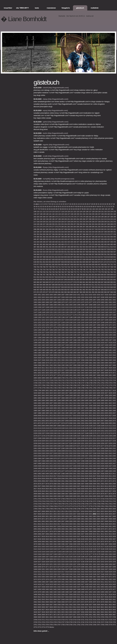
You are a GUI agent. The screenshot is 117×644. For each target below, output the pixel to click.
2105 (87, 426)
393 (78, 237)
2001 (91, 413)
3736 (59, 622)
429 (105, 239)
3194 (75, 557)
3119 (110, 547)
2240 (39, 443)
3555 (91, 600)
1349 (87, 335)
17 (68, 204)
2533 (35, 479)
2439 (79, 466)
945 (115, 287)
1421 (39, 345)
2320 (106, 451)
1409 (75, 343)
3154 (83, 552)
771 (78, 272)
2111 (110, 426)
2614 (106, 486)
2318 (98, 451)
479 (93, 244)
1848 (67, 396)
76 (34, 209)
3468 (79, 589)
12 (57, 204)
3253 (59, 564)
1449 (67, 348)
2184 (67, 436)
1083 (114, 302)
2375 (75, 459)
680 (47, 265)
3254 (63, 564)
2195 (110, 436)
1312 (106, 330)
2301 (114, 448)
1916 (87, 403)
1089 (55, 305)
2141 (63, 431)
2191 (95, 436)
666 (87, 262)
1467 (55, 350)
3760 (71, 625)
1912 (71, 403)
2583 (67, 484)
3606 (43, 607)
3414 (114, 582)
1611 (43, 368)
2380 (95, 459)
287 (84, 227)
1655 (51, 373)
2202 (55, 438)
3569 (63, 602)
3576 (91, 602)
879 (78, 282)
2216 (110, 438)
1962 (102, 408)
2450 (39, 468)
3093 (91, 544)
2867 (110, 516)
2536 (47, 479)
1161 (91, 312)
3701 (87, 617)
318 (96, 229)
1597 (71, 365)
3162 (114, 552)
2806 (35, 511)
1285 (83, 328)
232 (81, 222)
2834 (63, 514)
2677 (106, 494)
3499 (35, 595)
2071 (35, 423)
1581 (91, 363)
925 (53, 287)
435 (41, 242)
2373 (67, 459)
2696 (98, 496)
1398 (114, 340)
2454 (55, 468)
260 (84, 224)
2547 (91, 479)
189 (115, 217)
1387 (71, 340)
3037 (35, 539)
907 (81, 285)
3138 (102, 549)
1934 (75, 406)
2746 (47, 504)
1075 (83, 302)
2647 (71, 491)
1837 (106, 393)
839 (38, 280)
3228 (43, 562)
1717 (47, 380)
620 (111, 257)
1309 (95, 330)
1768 (83, 385)
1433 (87, 345)
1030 (71, 297)
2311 (71, 451)
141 (50, 214)
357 (50, 234)
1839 (114, 393)
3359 (63, 577)
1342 (59, 335)
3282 (91, 567)
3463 (59, 589)
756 (115, 270)
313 (81, 229)
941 (102, 287)
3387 (91, 579)
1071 (67, 302)
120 (69, 212)
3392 (110, 579)
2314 (83, 451)
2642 (51, 491)
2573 (110, 481)
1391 (87, 340)
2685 (55, 496)
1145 (110, 310)
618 (105, 257)
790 (53, 275)
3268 (35, 567)
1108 (47, 307)
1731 (102, 380)
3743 (87, 622)
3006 (79, 534)
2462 (87, 468)
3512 (87, 595)
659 (66, 262)
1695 (43, 378)
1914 (79, 403)
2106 (91, 426)
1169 (39, 315)
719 (84, 267)
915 (105, 285)
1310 (98, 330)
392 (75, 237)
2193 (102, 436)
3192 (67, 557)
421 (81, 239)
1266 (91, 325)
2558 (51, 481)
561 (96, 252)
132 (105, 212)
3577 (95, 602)
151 (81, 214)
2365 (35, 459)
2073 (43, 423)
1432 (83, 345)
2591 (98, 484)
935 (84, 287)
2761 (106, 504)
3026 (75, 536)
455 (102, 242)
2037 (67, 418)
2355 (79, 456)
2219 (39, 441)
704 (38, 267)
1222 (83, 320)
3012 (102, 534)
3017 (39, 536)
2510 (110, 474)
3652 (59, 612)
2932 (35, 527)
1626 (102, 368)
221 (47, 222)
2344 (35, 456)
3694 (59, 617)
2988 (91, 532)
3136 (95, 549)
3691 (47, 617)
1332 (102, 333)
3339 (67, 574)
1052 (75, 300)
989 (84, 292)
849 (69, 280)
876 (69, 282)
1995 (67, 413)
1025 (51, 297)
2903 (87, 521)
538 (108, 249)
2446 (106, 466)
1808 (75, 391)
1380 (43, 340)
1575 (67, 363)
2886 (102, 519)
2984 (75, 532)
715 (72, 267)
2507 (98, 474)
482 (102, 244)
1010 (75, 295)
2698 (106, 496)
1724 (75, 380)
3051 (91, 539)
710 (56, 267)
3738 (67, 622)
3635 (75, 610)
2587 (83, 484)
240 (105, 222)
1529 (51, 358)
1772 (98, 385)
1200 (79, 317)
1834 (95, 393)
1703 (75, 378)
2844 (102, 514)
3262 (95, 564)
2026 (106, 416)
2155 (35, 433)
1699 (59, 378)
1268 (98, 325)
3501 (43, 595)
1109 (51, 307)
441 (59, 242)
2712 (79, 499)
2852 (51, 516)
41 (39, 207)
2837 (75, 514)
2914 (47, 524)
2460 (79, 468)
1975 (71, 411)
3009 (91, 534)
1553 (63, 360)
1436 (98, 345)
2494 (47, 474)
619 (108, 257)
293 (102, 227)
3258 (79, 564)
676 (35, 265)
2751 (67, 504)
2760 (102, 504)
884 (93, 282)
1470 (67, 350)
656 (56, 262)
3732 (43, 622)
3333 (43, 574)
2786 (39, 509)
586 (90, 254)
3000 (55, 534)
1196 (63, 317)
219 (41, 222)
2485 (95, 471)
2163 (67, 433)
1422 (43, 345)
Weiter (52, 627)
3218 (87, 559)
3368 (98, 577)
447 (78, 242)
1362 (55, 338)
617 (102, 257)
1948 (47, 408)
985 (72, 292)
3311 (39, 572)
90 (65, 209)
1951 (59, 408)
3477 (114, 589)
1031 (75, 297)
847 (62, 280)
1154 (63, 312)
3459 (43, 589)
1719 (55, 380)
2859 (79, 516)
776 (93, 272)
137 (38, 214)
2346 (43, 456)
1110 (55, 307)
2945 (87, 527)
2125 (83, 428)
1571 (51, 363)
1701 (67, 378)
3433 (106, 584)
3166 (47, 554)
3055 (106, 539)
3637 (83, 610)
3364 (83, 577)
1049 (63, 300)
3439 (47, 587)
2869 (35, 519)
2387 (39, 461)
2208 (79, 438)
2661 (43, 494)
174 (69, 217)
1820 (39, 393)
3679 (83, 615)
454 (99, 242)
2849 (39, 516)
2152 (106, 431)
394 (81, 237)
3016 (35, 536)
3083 (51, 544)
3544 (47, 600)
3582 (114, 602)
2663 (51, 494)
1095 (79, 305)
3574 (83, 602)
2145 (79, 431)
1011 (79, 295)
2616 (114, 486)
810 (115, 275)
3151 (71, 552)
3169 (59, 554)
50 (59, 207)
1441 (35, 348)
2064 (91, 421)
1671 (114, 373)
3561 (114, 600)
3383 (75, 579)
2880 (79, 519)
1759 (47, 385)
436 (44, 242)
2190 (91, 436)
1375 (106, 338)
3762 (79, 625)
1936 (83, 406)
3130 (71, 549)
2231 (87, 441)
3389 (98, 579)
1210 (35, 320)
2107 (95, 426)
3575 (87, 602)
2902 (83, 521)
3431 (98, 584)
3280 (83, 567)
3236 (75, 562)
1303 (71, 330)
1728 (91, 380)
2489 (110, 471)
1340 (51, 335)
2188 (83, 436)
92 (69, 209)
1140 (91, 310)
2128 (95, 428)
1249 (106, 323)
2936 (51, 527)
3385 (83, 579)
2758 (95, 504)
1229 (110, 320)
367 (81, 234)
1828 (71, 393)
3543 (43, 600)
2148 (91, 431)
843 (50, 280)
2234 (98, 441)
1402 (47, 343)
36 (110, 204)
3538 (106, 597)
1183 (95, 315)
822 (69, 277)
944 (111, 287)
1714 (35, 380)
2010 (43, 416)
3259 (83, 564)
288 (87, 227)
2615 (110, 486)
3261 (91, 564)
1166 (110, 312)
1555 (71, 360)
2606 (75, 486)
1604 (98, 365)
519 (50, 249)
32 (101, 204)
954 (59, 290)
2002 (95, 413)
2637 (114, 489)
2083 (83, 423)
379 (35, 237)
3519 (114, 595)
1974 (67, 411)
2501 (75, 474)
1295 (39, 330)
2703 (43, 499)
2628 (79, 489)
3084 (55, 544)
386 (56, 237)
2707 (59, 499)
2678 (110, 494)
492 (50, 247)
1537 (83, 358)
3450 (91, 587)
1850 (75, 396)
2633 (98, 489)
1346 (75, 335)
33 (103, 204)
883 (90, 282)
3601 (106, 605)
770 (75, 272)
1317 (43, 333)
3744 (91, 622)
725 (102, 267)
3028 (83, 536)
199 (62, 219)
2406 (114, 461)
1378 (35, 340)
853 (81, 280)
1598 (75, 365)
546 (50, 252)
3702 (91, 617)
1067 (51, 302)
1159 (83, 312)
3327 (102, 572)
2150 (98, 431)
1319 (51, 333)
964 (90, 290)
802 (90, 275)
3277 (71, 567)
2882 (87, 519)
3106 (59, 547)
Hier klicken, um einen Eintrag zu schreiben (50, 202)
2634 (102, 489)
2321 (110, 451)
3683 (98, 615)
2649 (79, 491)
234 (87, 222)
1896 (91, 400)
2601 (55, 486)
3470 (87, 589)
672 (105, 262)
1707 (91, 378)
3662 (98, 612)
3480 (43, 592)
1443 (43, 348)
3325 (95, 572)
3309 (114, 569)
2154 (114, 431)
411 (50, 239)
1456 (95, 348)
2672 (87, 494)
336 (69, 232)
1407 (67, 343)
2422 (95, 464)
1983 (102, 411)
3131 (75, 549)
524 (66, 249)
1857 (102, 396)
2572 (106, 481)
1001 (39, 295)
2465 (98, 468)
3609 (55, 607)
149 (75, 214)
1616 (63, 368)
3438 (43, 587)
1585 (106, 363)
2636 (110, 489)
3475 (106, 589)
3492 (91, 592)
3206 (39, 559)
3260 (87, 564)
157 (99, 214)
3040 (47, 539)
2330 (63, 453)
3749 (110, 622)
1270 (106, 325)
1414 (95, 343)
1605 (102, 365)
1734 (114, 380)
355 (44, 234)
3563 (39, 602)
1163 (98, 312)
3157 (95, 552)
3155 (87, 552)
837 (115, 277)
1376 (110, 338)
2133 (114, 428)
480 (96, 244)
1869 (67, 398)
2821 (95, 511)
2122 (71, 428)
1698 (55, 378)
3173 (75, 554)
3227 (39, 562)
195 (50, 219)
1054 (83, 300)
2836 (71, 514)
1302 (67, 330)
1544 (110, 358)
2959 (59, 529)
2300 (110, 448)
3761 (75, 625)
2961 (67, 529)
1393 (95, 340)
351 (115, 232)
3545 (51, 600)
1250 (110, 323)
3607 (47, 607)
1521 (102, 355)
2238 (114, 441)
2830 (47, 514)
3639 (91, 610)
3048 (79, 539)
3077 (110, 542)
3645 (114, 610)
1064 (39, 302)
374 (102, 234)
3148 (59, 552)
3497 (110, 592)
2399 (87, 461)
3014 (110, 534)
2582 (63, 484)
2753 (75, 504)
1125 (114, 307)
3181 (106, 554)
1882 (35, 400)
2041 (83, 418)
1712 (110, 378)
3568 (59, 602)
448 (81, 242)
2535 (43, 479)
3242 (98, 562)
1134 (67, 310)
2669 (75, 494)
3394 (35, 582)
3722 (87, 620)
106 (106, 209)
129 (96, 212)
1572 (55, 363)
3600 (102, 605)
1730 (98, 380)
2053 (47, 421)
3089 (75, 544)
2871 (43, 519)
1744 (71, 383)
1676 (51, 375)
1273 (35, 328)
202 (72, 219)
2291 (75, 448)
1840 (35, 396)
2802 (102, 509)
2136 (43, 431)
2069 (110, 421)
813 (41, 277)
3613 (71, 607)
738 (59, 270)
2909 (110, 521)
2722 (35, 501)
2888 (110, 519)
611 (84, 257)
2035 (59, 418)
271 (35, 227)
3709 (35, 620)
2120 (63, 428)
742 (72, 270)
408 (41, 239)
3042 (55, 539)
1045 (47, 300)
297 (115, 227)
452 (93, 242)
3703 (95, 617)
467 (56, 244)
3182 (110, 554)
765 (59, 272)
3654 (67, 612)
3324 (91, 572)
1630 (35, 370)
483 (105, 244)
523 (62, 249)
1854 (91, 396)
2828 (39, 514)
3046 (71, 539)
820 (62, 277)
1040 (110, 297)
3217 (83, 559)
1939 (95, 406)
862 (108, 280)
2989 (95, 532)
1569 (43, 363)
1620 (79, 368)
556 (81, 252)
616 (99, 257)
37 (112, 204)
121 (72, 212)
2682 (43, 496)
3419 (51, 584)
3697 (71, 617)
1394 (98, 340)
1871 (75, 398)
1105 (35, 307)
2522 (75, 476)
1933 (71, 406)
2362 (106, 456)
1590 (43, 365)
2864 (98, 516)
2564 (75, 481)
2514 (43, 476)
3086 (63, 544)
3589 (59, 605)
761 (47, 272)
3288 (114, 567)
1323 (67, 333)
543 (41, 252)
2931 (114, 524)
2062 (83, 421)
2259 (114, 443)
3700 (83, 617)
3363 (79, 577)
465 (50, 244)
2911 (35, 524)
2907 (102, 521)
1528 (47, 358)
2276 (98, 446)
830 (93, 277)
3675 (67, 615)
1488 (55, 353)
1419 (114, 343)
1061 (110, 300)
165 (41, 217)
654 (50, 262)
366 (78, 234)
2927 (98, 524)
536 (102, 249)
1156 (71, 312)
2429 (39, 466)
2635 (106, 489)
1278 (55, 328)
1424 (51, 345)
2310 (67, 451)
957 (69, 290)
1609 (35, 368)
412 (53, 239)
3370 (106, 577)
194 (47, 219)
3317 (63, 572)
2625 (67, 489)
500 (75, 247)
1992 (55, 413)
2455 (59, 468)
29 (94, 204)
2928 (102, 524)
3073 (95, 542)
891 (115, 282)
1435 (95, 345)
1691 (110, 375)
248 (47, 224)
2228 (75, 441)
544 (44, 252)
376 (108, 234)
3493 (95, 592)
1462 (35, 350)
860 (102, 280)
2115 (43, 428)
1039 (106, 297)
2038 (71, 418)
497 (66, 247)
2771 (63, 506)
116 (56, 212)
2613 (102, 486)
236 (93, 222)
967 (99, 290)
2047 (106, 418)
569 (38, 254)
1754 (110, 383)
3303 (91, 569)
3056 (110, 539)
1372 (95, 338)
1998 (79, 413)
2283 (43, 448)
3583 (35, 605)
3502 (47, 595)
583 (81, 254)
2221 (47, 441)
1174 (59, 315)
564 (105, 252)
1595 (63, 365)
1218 (67, 320)
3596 (87, 605)
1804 (59, 391)
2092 (35, 426)
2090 (110, 423)
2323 (35, 453)
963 (87, 290)
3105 (55, 547)
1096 (83, 305)
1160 (87, 312)
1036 (95, 297)
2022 (91, 416)
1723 (71, 380)
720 (87, 267)
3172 (71, 554)
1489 (59, 353)
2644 (59, 491)
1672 (35, 375)
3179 (98, 554)
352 (35, 234)
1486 (47, 353)
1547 (39, 360)
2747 (51, 504)
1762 (59, 385)
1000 (35, 295)
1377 (114, 338)
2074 (47, 423)
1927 (47, 406)
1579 (83, 363)
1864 (47, 398)
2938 (59, 527)
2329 (59, 453)
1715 (39, 380)
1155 (67, 312)
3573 (79, 602)
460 (35, 244)
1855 (95, 396)
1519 (95, 355)
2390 (51, 461)
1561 (95, 360)
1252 (35, 325)
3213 (67, 559)
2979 (55, 532)
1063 (35, 302)
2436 (67, 466)
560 (93, 252)
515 (38, 249)
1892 (75, 400)
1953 (67, 408)
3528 (67, 597)
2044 (95, 418)
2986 (83, 532)
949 (44, 290)
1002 (43, 295)
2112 (114, 426)
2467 (106, 468)
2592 (102, 484)
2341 (106, 453)
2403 (102, 461)
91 (67, 209)
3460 (47, 589)
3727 (106, 620)
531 (87, 249)
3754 (47, 625)
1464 (43, 350)
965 (93, 290)
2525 (87, 476)
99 (85, 209)
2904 (91, 521)
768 (69, 272)
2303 (39, 451)
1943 (110, 406)
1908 (55, 403)
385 (53, 237)
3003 (67, 534)
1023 (43, 297)
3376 (47, 579)
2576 (39, 484)
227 (66, 222)
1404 (55, 343)
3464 (63, 589)
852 (78, 280)
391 (72, 237)
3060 (43, 542)
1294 (35, 330)
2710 (71, 499)
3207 (43, 559)
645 (105, 260)
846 (59, 280)
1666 (95, 373)
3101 (39, 547)
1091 (63, 305)
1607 (110, 365)
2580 (55, 484)
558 (87, 252)
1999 (83, 413)
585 (87, 254)
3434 (110, 584)
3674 (63, 615)
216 (115, 219)
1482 (114, 350)
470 (66, 244)
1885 (47, 400)
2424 (102, 464)
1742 (63, 383)
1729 (95, 380)
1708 (95, 378)
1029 (67, 297)
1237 (59, 323)
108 (112, 209)
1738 (47, 383)
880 (81, 282)
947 (38, 290)
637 (81, 260)
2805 (114, 509)
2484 (91, 471)
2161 (59, 433)
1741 (59, 383)
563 (102, 252)
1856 (98, 396)
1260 (67, 325)
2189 (87, 436)
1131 (55, 310)
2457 (67, 468)
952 (53, 290)
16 (66, 204)
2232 (91, 441)
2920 (71, 524)
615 (96, 257)
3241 (95, 562)
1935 (79, 406)
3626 (39, 610)
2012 (51, 416)
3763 (83, 625)
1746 (79, 383)
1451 (75, 348)
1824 (55, 393)
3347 (98, 574)
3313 (47, 572)
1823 (51, 393)
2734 (83, 501)
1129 (47, 310)
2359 (95, 456)
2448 (114, 466)
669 (96, 262)
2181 (55, 436)
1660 (71, 373)
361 (62, 234)
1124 (110, 307)
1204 (95, 317)
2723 (39, 501)
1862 (39, 398)
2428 (35, 466)
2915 (51, 524)
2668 (71, 494)
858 (96, 280)
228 (69, 222)
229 (72, 222)
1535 (75, 358)
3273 (55, 567)
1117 (83, 307)
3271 (47, 567)
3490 (83, 592)
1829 (75, 393)
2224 (59, 441)
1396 (106, 340)
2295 (91, 448)
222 (50, 222)
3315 (55, 572)
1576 (71, 363)
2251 (83, 443)
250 (53, 224)
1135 (71, 310)
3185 (39, 557)
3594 (79, 605)
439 (53, 242)
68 (98, 207)
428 (102, 239)
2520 (67, 476)
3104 (51, 547)
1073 (75, 302)
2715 (91, 499)
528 (78, 249)
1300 (59, 330)
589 (99, 254)
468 (59, 244)
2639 (39, 491)
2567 (87, 481)
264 (96, 224)
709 (53, 267)
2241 (43, 443)
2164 (71, 433)
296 (111, 227)
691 (81, 265)
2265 (55, 446)
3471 (91, 589)
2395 (71, 461)
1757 (39, 385)
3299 (75, 569)
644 (102, 260)
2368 (47, 459)
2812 (59, 511)
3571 (71, 602)
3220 (95, 559)
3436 (35, 587)
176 (75, 217)
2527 (95, 476)
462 (41, 244)
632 (66, 260)
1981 (95, 411)
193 (44, 219)
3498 (114, 592)
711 (59, 267)
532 (90, 249)
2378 (87, 459)
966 (96, 290)
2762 (110, 504)
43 (43, 207)
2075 (51, 423)
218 (38, 222)
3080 (39, 544)
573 (50, 254)
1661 (75, 373)
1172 (51, 315)
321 (105, 229)
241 (108, 222)
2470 (35, 471)
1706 (87, 378)
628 (53, 260)
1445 (51, 348)
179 (84, 217)
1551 (55, 360)
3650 (51, 612)
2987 (87, 532)
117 (59, 212)
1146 (114, 310)
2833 (59, 514)
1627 (106, 368)
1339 (47, 335)
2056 (59, 421)
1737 (43, 383)
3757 (59, 625)
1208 (110, 317)
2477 (63, 471)
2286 (55, 448)
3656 (75, 612)
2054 (51, 421)
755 (111, 270)
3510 (79, 595)
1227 (102, 320)
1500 (102, 353)
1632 (43, 370)
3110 (75, 547)
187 (108, 217)
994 (99, 292)
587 (93, 254)
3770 (110, 625)
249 (50, 224)
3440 (51, 587)
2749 (59, 504)
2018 (75, 416)
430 (108, 239)
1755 (114, 383)
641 (93, 260)
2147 (87, 431)
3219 (91, 559)
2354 (75, 456)
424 (90, 239)
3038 (39, 539)
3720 (79, 620)
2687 (63, 496)
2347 (47, 456)
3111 (79, 547)
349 (108, 232)
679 (44, 265)
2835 (67, 514)
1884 (43, 400)
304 (53, 229)
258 (78, 224)
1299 (55, 330)
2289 (67, 448)
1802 (51, 391)
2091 (114, 423)
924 (50, 287)
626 (47, 260)
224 (56, 222)
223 (53, 222)
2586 (79, 484)
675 (115, 262)
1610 (39, 368)
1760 (51, 385)
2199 (43, 438)
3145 (47, 552)
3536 (98, 597)
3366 (91, 577)
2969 (98, 529)
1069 (59, 302)
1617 (67, 368)
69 (100, 207)
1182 (91, 315)
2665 (59, 494)
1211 (39, 320)
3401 (63, 582)
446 (75, 242)
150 (78, 214)
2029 (35, 418)
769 (72, 272)
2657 (110, 491)
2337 (91, 453)
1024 (47, 297)
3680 (87, 615)
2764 (35, 506)
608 (75, 257)
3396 (43, 582)
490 (44, 247)
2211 (91, 438)
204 (78, 219)
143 (56, 214)
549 (59, 252)
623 (38, 260)
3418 (47, 584)
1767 (79, 385)
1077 (91, 302)
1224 (91, 320)
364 (72, 234)
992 (93, 292)
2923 (83, 524)
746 (84, 270)
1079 (98, 302)
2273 (87, 446)
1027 (59, 297)
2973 (114, 529)
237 (96, 222)
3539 (110, 597)
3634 (71, 610)
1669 (106, 373)
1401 (43, 343)
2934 (43, 527)
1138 (83, 310)
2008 (35, 416)
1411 (83, 343)
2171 (98, 433)
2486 (98, 471)
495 (59, 247)
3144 (43, 552)
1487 (51, 353)
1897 (95, 400)
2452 (47, 468)
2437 (71, 466)
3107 (63, 547)
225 (59, 222)
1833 (91, 393)
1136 (75, 310)
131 (102, 212)
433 (35, 242)
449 (84, 242)
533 (93, 249)
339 (78, 232)
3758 (63, 625)
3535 (95, 597)
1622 (87, 368)
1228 (106, 320)
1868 (63, 398)
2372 (63, 459)
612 (87, 257)
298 (35, 229)
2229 (79, 441)
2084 (87, 423)
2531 (110, 476)
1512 (67, 355)
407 (38, 239)
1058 (98, 300)
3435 (114, 584)
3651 (55, 612)
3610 (59, 607)
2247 (67, 443)
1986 (114, 411)
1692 (114, 375)
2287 (59, 448)
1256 (51, 325)
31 (99, 204)
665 (84, 262)
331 (53, 232)
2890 (35, 521)
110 (38, 212)
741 (69, 270)
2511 (114, 474)
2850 (43, 516)
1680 (67, 375)
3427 (83, 584)
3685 (106, 615)
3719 (75, 620)
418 (72, 239)
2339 (98, 453)
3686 (110, 615)
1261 (71, 325)
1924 (35, 406)
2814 (67, 511)
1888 (59, 400)
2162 (63, 433)
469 (62, 244)
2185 (71, 436)
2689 (71, 496)
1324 (71, 333)
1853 (87, 396)
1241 (75, 323)
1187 (110, 315)
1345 (71, 335)
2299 (106, 448)
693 (87, 265)
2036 (63, 418)
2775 (79, 506)
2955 (43, 529)
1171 (47, 315)
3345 (91, 574)
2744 (39, 504)
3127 (59, 549)
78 (39, 209)
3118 (106, 547)
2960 (63, 529)
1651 (35, 373)
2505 (91, 474)
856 (90, 280)
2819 (87, 511)
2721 (114, 499)
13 (59, 204)
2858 (75, 516)
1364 (63, 338)
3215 (75, 559)
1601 (87, 365)
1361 (51, 338)
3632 (63, 610)
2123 (75, 428)
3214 (71, 559)
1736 (39, 383)
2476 (59, 471)
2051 (39, 421)
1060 (106, 300)
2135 (39, 431)
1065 (43, 302)
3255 (67, 564)
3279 (79, 567)
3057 (114, 539)
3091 (83, 544)
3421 (59, 584)
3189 (55, 557)
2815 (71, 511)
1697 (51, 378)
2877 (67, 519)
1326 (79, 333)
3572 (75, 602)
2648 (75, 491)
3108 (67, 547)
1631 (39, 370)
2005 (106, 413)
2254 (95, 443)
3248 (39, 564)
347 (102, 232)
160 (108, 214)
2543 (75, 479)
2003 (98, 413)
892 (35, 285)
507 (96, 247)
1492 (71, 353)
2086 (95, 423)
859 (99, 280)
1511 (63, 355)
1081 (106, 302)
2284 (47, 448)
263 (93, 224)
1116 (79, 307)
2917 (59, 524)
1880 (110, 398)
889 (108, 282)
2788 (47, 509)
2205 (67, 438)
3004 (71, 534)
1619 (75, 368)
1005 (55, 295)
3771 (114, 625)
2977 (47, 532)
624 (41, 260)
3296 (63, 569)
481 (99, 244)
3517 (106, 595)
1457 (98, 348)
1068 (55, 302)
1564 (106, 360)
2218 (35, 441)
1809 (79, 391)
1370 (87, 338)
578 (66, 254)
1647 (102, 370)
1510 (59, 355)
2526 (91, 476)
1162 (95, 312)
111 (41, 212)
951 (50, 290)
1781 (51, 388)
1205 (98, 317)
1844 (51, 396)
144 (59, 214)
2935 (47, 527)
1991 (51, 413)
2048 (110, 418)
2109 (102, 426)
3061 (47, 542)
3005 (75, 534)
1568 (39, 363)
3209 (51, 559)
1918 (95, 403)
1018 (106, 295)
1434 (91, 345)
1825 (59, 393)
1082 (110, 302)
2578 (47, 484)
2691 (79, 496)
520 (53, 249)
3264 (102, 564)
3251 (51, 564)
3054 (102, 539)
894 (41, 285)
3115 (95, 547)
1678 (59, 375)
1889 (63, 400)
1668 (102, 373)
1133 (63, 310)
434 (38, 242)
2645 (63, 491)
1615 (59, 368)
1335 (114, 333)
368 (84, 234)
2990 (98, 532)
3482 (51, 592)
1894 (83, 400)
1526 (39, 358)
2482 (83, 471)
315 (87, 229)
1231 (35, 323)
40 (37, 207)
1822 (47, 393)
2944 (83, 527)
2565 (79, 481)
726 (105, 267)
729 (115, 267)
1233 (43, 323)
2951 (110, 527)
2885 (98, 519)
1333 (106, 333)
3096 (102, 544)
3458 (39, 589)
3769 (106, 625)
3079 (35, 544)
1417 (106, 343)
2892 (43, 521)
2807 (39, 511)
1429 (71, 345)
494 (56, 247)
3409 (95, 582)
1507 (47, 355)
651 (41, 262)
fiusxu (45, 190)
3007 (83, 534)
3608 (51, 607)
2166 (79, 433)
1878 (102, 398)
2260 (35, 446)
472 (72, 244)
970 (108, 290)
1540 (95, 358)
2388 (43, 461)
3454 (106, 587)
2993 (110, 532)
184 (99, 217)
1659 (67, 373)
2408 (39, 464)
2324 (39, 453)
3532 (83, 597)
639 (87, 260)
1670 (110, 373)
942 (105, 287)
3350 (110, 574)
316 (90, 229)
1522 (106, 355)
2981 (63, 532)
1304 (75, 330)
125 (84, 212)
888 (105, 282)
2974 (35, 532)
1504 (35, 355)
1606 (106, 365)
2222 (51, 441)
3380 (63, 579)
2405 (110, 461)
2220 (43, 441)
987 (78, 292)
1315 (35, 333)
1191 (43, 317)
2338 (95, 453)
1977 (79, 411)
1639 (71, 370)
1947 (43, 408)
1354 (106, 335)
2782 (106, 506)
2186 (75, 436)
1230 (114, 320)
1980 (91, 411)
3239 (87, 562)
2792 (63, 509)
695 (93, 265)
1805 (63, 391)
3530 (75, 597)
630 (59, 260)
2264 (51, 446)
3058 (35, 542)
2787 (43, 509)
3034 (106, 536)
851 (75, 280)
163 (35, 217)
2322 (114, 451)
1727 (87, 380)
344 (93, 232)
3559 (106, 600)
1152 (55, 312)
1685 (87, 375)
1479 (102, 350)
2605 (71, 486)
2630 (87, 489)
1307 (87, 330)
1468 (59, 350)
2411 (51, 464)
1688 (98, 375)
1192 (47, 317)
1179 (79, 315)
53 (65, 207)
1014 (91, 295)
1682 (75, 375)
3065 (63, 542)
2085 (91, 423)
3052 (95, 539)
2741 (110, 501)
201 (69, 219)
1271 (110, 325)
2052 (43, 421)
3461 (51, 589)
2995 (35, 534)
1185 (102, 315)
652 (44, 262)
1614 (55, 368)
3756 (55, 625)
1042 (35, 300)
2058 (67, 421)
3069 (79, 542)
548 (56, 252)
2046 (102, 418)
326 (38, 232)
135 (115, 212)
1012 (83, 295)
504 (87, 247)
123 (78, 212)
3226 (35, 562)
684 (59, 265)
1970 (51, 411)
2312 (75, 451)
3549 (67, 600)
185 (102, 217)
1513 (71, 355)
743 (75, 270)
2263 (47, 446)
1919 (98, 403)
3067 (71, 542)
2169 (91, 433)
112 (44, 212)
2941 (71, 527)
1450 (71, 348)
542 (38, 252)
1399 (35, 343)
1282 (71, 328)
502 (81, 247)
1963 (106, 408)
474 (78, 244)
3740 (75, 622)
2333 (75, 453)
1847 (63, 396)
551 (66, 252)
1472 (75, 350)
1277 (51, 328)
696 (96, 265)
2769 (55, 506)
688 (72, 265)
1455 (91, 348)
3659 (87, 612)
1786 (71, 388)
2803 (106, 509)
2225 (63, 441)
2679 (114, 494)
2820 (91, 511)
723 (96, 267)
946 (35, 290)
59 (78, 207)
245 (38, 224)
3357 (55, 577)
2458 (71, 468)
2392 (59, 461)
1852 (83, 396)
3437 (39, 587)
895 (44, 285)
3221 (98, 559)
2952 (114, 527)
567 (115, 252)
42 (41, 207)
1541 (98, 358)
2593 (106, 484)
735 (50, 270)
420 (78, 239)
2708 (63, 499)
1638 (67, 370)
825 (78, 277)
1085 (39, 305)
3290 (39, 569)
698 (102, 265)
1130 (51, 310)
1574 (63, 363)
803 (93, 275)
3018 (43, 536)
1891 (71, 400)
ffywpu (45, 167)
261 (87, 224)
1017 (102, 295)
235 (90, 222)
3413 (110, 582)
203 (75, 219)
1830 (79, 393)
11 (55, 204)
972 (115, 290)
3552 (79, 600)
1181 (87, 315)
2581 (59, 484)
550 (62, 252)
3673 (59, 615)
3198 (91, 557)
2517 (55, 476)
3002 (63, 534)
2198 (39, 438)
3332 (39, 574)
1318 (47, 333)
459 (115, 242)
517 (44, 249)
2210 (87, 438)
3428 (87, 584)
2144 (75, 431)
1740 (55, 383)
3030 (91, 536)
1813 (95, 391)
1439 (110, 345)
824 (75, 277)
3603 (114, 605)
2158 (47, 433)
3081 (43, 544)
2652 (91, 491)
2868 (114, 516)
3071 (87, 542)
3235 (71, 562)
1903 (35, 403)
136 (35, 214)
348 (105, 232)
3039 (43, 539)
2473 (47, 471)
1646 (98, 370)
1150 (47, 312)
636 (78, 260)
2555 (39, 481)
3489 (79, 592)
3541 (35, 600)
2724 (43, 501)
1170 (43, 315)
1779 (43, 388)
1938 (91, 406)
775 (90, 272)
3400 (59, 582)
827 (84, 277)
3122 (39, 549)
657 (59, 262)
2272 (83, 446)
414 (59, 239)
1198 (71, 317)
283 (72, 227)
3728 (110, 620)
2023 (95, 416)
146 (66, 214)
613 (90, 257)
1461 (114, 348)
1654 (47, 373)
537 (105, 249)
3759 (67, 625)
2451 (43, 468)
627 (50, 260)
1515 (79, 355)
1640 (75, 370)
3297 (67, 569)
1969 (47, 411)
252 (59, 224)
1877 (98, 398)
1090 (59, 305)
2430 (43, 466)
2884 (95, 519)
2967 (91, 529)
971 (111, 290)
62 (85, 207)
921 (41, 287)
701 (111, 265)
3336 (55, 574)
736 (53, 270)
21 (77, 204)
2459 (75, 468)
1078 (95, 302)
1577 (75, 363)
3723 (91, 620)
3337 (59, 574)
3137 (98, 549)
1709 (98, 378)
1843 (47, 396)
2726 (51, 501)
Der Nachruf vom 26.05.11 (76, 16)
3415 (35, 584)
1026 (55, 297)
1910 (63, 403)
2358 (91, 456)
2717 (98, 499)
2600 (51, 486)
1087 (47, 305)
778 (99, 272)
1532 (63, 358)
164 (38, 217)
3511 (83, 595)
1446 (55, 348)
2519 (63, 476)
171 (59, 217)
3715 (59, 620)
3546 (55, 600)
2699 (110, 496)
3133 (83, 549)
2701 (35, 499)
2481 (79, 471)
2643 (55, 491)
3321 (79, 572)
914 (102, 285)
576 (59, 254)
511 (108, 247)
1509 (55, 355)
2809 (47, 511)
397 (90, 237)
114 (50, 212)
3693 (55, 617)
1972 (59, 411)
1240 (71, 323)
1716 (43, 380)
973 (35, 292)
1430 (75, 345)
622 (35, 260)
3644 (110, 610)
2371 (59, 459)
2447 (110, 466)
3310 (35, 572)
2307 (55, 451)
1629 (114, 368)
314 (84, 229)
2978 (51, 532)
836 (111, 277)
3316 (59, 572)
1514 (75, 355)
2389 (47, 461)
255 (69, 224)
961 (81, 290)
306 (59, 229)
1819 (35, 393)
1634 (51, 370)
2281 (35, 448)
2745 (43, 504)
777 (96, 272)
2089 (106, 423)
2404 (106, 461)
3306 (102, 569)
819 (59, 277)
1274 (39, 328)
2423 (98, 464)
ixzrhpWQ (47, 179)
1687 (95, 375)
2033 (51, 418)
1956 (79, 408)
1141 (95, 310)
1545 (114, 358)
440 (56, 242)
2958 (55, 529)
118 (62, 212)
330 (50, 232)
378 (115, 234)
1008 (67, 295)
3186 (43, 557)
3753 (43, 625)
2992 (106, 532)
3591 (67, 605)
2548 (95, 479)
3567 (55, 602)
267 (105, 224)
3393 (114, 579)
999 (115, 292)
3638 (87, 610)
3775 (47, 627)
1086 (43, 305)
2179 (47, 436)
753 (105, 270)
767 (66, 272)
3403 (71, 582)
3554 (87, 600)
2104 (83, 426)
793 (62, 275)
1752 (102, 383)
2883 (91, 519)
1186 (106, 315)
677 (38, 265)
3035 (110, 536)
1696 (47, 378)
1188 (114, 315)
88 (61, 209)
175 (72, 217)
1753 (106, 383)
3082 (47, 544)
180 (87, 217)
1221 (79, 320)
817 (53, 277)
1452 (79, 348)
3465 (67, 589)
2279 (110, 446)
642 (96, 260)
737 (56, 270)
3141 (114, 549)
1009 (71, 295)
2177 (39, 436)
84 (52, 209)
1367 (75, 338)
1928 (51, 406)
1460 (110, 348)
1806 (67, 391)
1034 (87, 297)
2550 (102, 479)
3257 (75, 564)
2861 (87, 516)
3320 (75, 572)
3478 (35, 592)
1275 (43, 328)
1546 (35, 360)
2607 (79, 486)
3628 (47, 610)
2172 (102, 433)
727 (108, 267)
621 (115, 257)
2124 (79, 428)
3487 (71, 592)
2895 (55, 521)
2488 (106, 471)
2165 (75, 433)
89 (63, 209)
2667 (67, 494)
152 (84, 214)
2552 (110, 479)
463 (44, 244)
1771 (95, 385)
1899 (102, 400)
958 (72, 290)
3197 (87, 557)
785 (38, 275)
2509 (106, 474)
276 (50, 227)
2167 (83, 433)
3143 (39, 552)
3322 (83, 572)
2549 (98, 479)
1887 (55, 400)
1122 (102, 307)
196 (53, 219)
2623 (59, 489)
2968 (95, 529)
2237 (110, 441)
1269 (102, 325)
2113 (35, 428)
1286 (87, 328)
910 (90, 285)
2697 (102, 496)
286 (81, 227)
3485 (63, 592)
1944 (114, 406)
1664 (87, 373)
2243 (51, 443)
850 (72, 280)
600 (50, 257)
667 (90, 262)
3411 (102, 582)
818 (56, 277)
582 (78, 254)
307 (62, 229)
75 (113, 207)
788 (47, 275)
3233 (63, 562)
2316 (91, 451)
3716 (63, 620)
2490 (114, 471)
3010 (95, 534)
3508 (71, 595)
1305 (79, 330)
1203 (91, 317)
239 (102, 222)
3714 (55, 620)
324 (115, 229)
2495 (51, 474)
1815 (102, 391)
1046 (51, 300)
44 (45, 207)
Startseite (62, 16)
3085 (59, 544)
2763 (114, 504)
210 (96, 219)
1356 (114, 335)
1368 (79, 338)
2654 (98, 491)
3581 (110, 602)
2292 (79, 448)
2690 (75, 496)
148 (72, 214)
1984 (106, 411)
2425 (106, 464)
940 (99, 287)
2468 (110, 468)
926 (56, 287)
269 (111, 224)
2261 (39, 446)
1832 (87, 393)
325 (35, 232)
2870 (39, 519)
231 (78, 222)
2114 (39, 428)
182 (93, 217)
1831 (83, 393)
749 (93, 270)
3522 (43, 597)
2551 (106, 479)
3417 (43, 584)
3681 (91, 615)
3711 (43, 620)
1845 (55, 396)
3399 (55, 582)
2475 (55, 471)
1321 (59, 333)
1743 (67, 383)
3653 (63, 612)
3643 (106, 610)
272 (38, 227)
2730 (67, 501)
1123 (106, 307)
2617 (35, 489)
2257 (106, 443)
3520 (35, 597)
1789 (83, 388)
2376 (79, 459)
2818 (83, 511)
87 (59, 209)
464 (47, 244)
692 (84, 265)
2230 (83, 441)
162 (115, 214)
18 (70, 204)
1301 (63, 330)
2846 (110, 514)
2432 (51, 466)
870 (50, 282)
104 (100, 209)
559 (90, 252)
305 (56, 229)
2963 (75, 529)
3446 (75, 587)
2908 (106, 521)
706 (44, 267)
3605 (39, 607)
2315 (87, 451)
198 (59, 219)
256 (72, 224)
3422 (63, 584)
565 (108, 252)
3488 (75, 592)
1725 (79, 380)
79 (41, 209)
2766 (43, 506)
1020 (114, 295)
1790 (87, 388)
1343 (63, 335)
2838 (79, 514)
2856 (67, 516)
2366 (39, 459)
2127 (91, 428)
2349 (55, 456)
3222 (102, 559)
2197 (35, 438)
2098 (59, 426)
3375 (43, 579)
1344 (67, 335)
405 (115, 237)
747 (87, 270)
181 (90, 217)
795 (69, 275)
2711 (75, 499)
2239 (35, 443)
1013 (87, 295)
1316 (39, 333)
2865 (102, 516)
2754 (79, 504)
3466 (71, 589)
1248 (102, 323)
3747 (102, 622)
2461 (83, 468)
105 (103, 209)
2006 (110, 413)
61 (83, 207)
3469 (83, 589)
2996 (39, 534)
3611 (63, 607)
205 (81, 219)
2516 (51, 476)
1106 (39, 307)
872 (56, 282)
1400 (39, 343)
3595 (83, 605)
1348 (83, 335)
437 (47, 242)
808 (108, 275)
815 (47, 277)
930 (69, 287)
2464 (95, 468)
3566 (51, 602)
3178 (95, 554)
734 (47, 270)
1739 (51, 383)
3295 (59, 569)
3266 (110, 564)
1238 (63, 323)
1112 (63, 307)
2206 (71, 438)
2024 (98, 416)
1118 (87, 307)
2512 (35, 476)
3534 (91, 597)
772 (81, 272)
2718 (102, 499)
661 (72, 262)
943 (108, 287)
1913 (75, 403)
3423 (67, 584)
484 (108, 244)
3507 (67, 595)
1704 (79, 378)
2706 (55, 499)
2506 (95, 474)
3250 (47, 564)
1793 (98, 388)
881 (84, 282)
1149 (43, 312)
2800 (95, 509)
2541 (67, 479)
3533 (87, 597)
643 (99, 260)
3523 (47, 597)
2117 (51, 428)
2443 (95, 466)
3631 (59, 610)
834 (105, 277)
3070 (83, 542)
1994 (63, 413)
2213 (98, 438)
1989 (43, 413)
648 (115, 260)
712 (62, 267)
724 (99, 267)
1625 (98, 368)
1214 (51, 320)
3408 (91, 582)
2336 (87, 453)
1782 (55, 388)
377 (111, 234)
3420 (55, 584)
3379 (59, 579)
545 (47, 252)
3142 (35, 552)
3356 (51, 577)
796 (72, 275)
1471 (71, 350)
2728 (59, 501)
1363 (59, 338)
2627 (75, 489)
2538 (55, 479)
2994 (114, 532)
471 (69, 244)
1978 (83, 411)
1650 (114, 370)
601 (53, 257)
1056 (91, 300)
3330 (114, 572)
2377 (83, 459)
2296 (95, 448)
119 (66, 212)
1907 (51, 403)
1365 (67, 338)
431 (111, 239)
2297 (98, 448)
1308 (91, 330)
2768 (51, 506)
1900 (106, 400)
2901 (79, 521)
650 (38, 262)
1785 (67, 388)
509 (102, 247)
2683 (47, 496)
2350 (59, 456)
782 (111, 272)
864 (115, 280)
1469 (63, 350)
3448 (83, 587)
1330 (95, 333)
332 (56, 232)
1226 (98, 320)
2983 (71, 532)
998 (111, 292)
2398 (83, 461)
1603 (95, 365)
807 (105, 275)
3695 (63, 617)
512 (111, 247)
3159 (102, 552)
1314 (114, 330)
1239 (67, 323)
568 (35, 254)
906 (78, 285)
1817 (110, 391)
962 (84, 290)
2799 (91, 509)
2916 (55, 524)
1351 (95, 335)
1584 (102, 363)
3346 (95, 574)
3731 (39, 622)
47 (52, 207)
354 (41, 234)
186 (105, 217)
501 (78, 247)
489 (41, 247)
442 (62, 242)
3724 (95, 620)
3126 (55, 549)
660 (69, 262)
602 (56, 257)
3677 (75, 615)
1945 (35, 408)
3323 (87, 572)
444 (69, 242)
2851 (47, 516)
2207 (75, 438)
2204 (63, 438)
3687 (114, 615)
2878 (71, 519)
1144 (106, 310)
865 (35, 282)
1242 (79, 323)
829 (90, 277)
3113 (87, 547)
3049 (83, 539)
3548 (63, 600)
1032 (79, 297)
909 (87, 285)
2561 (63, 481)
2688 (67, 496)
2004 (102, 413)
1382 (51, 340)
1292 (110, 328)
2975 (39, 532)
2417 (75, 464)
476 (84, 244)
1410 (79, 343)
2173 (106, 433)
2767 (47, 506)
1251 (114, 323)
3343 (83, 574)
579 (69, 254)
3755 (51, 625)
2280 (114, 446)
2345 (39, 456)
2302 (35, 451)
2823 (102, 511)
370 (90, 234)
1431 (79, 345)
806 (102, 275)
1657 (59, 373)
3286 (106, 567)
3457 (35, 589)
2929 (106, 524)
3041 (51, 539)
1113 (67, 307)
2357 (87, 456)
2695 (95, 496)
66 (94, 207)
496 (62, 247)
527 (75, 249)
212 (102, 219)
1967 (39, 411)
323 (111, 229)
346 (99, 232)
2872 (47, 519)
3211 (59, 559)
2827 (35, 514)
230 (75, 222)
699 (105, 265)
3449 (87, 587)
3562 (35, 602)
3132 (79, 549)
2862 (91, 516)
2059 (71, 421)
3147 (55, 552)
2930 (110, 524)
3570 (67, 602)
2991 (102, 532)
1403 (51, 343)
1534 (71, 358)
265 (99, 224)
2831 (51, 514)
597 (41, 257)
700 (108, 265)
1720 (59, 380)
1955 (75, 408)
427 (99, 239)
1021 (35, 297)
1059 (102, 300)
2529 (102, 476)
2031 (43, 418)
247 (44, 224)
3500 (39, 595)
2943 (79, 527)
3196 (83, 557)
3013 (106, 534)
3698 (75, 617)
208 (90, 219)
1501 (106, 353)
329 (47, 232)
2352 (67, 456)
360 (59, 234)
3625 (35, 610)
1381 (47, 340)
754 (108, 270)
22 (79, 204)
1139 (87, 310)
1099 (95, 305)
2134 (35, 431)
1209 (114, 317)
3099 (114, 544)
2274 (91, 446)
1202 (87, 317)
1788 (79, 388)
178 (81, 217)
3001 (59, 534)
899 (56, 285)
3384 (79, 579)
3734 (51, 622)
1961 (98, 408)
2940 (67, 527)
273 (41, 227)
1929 (55, 406)
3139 (106, 549)
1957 (83, 408)
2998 (47, 534)
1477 (95, 350)
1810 (83, 391)
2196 (114, 436)
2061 (79, 421)
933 (78, 287)
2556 (43, 481)
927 (59, 287)
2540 (63, 479)
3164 (39, 554)
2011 (47, 416)
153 (87, 214)
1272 (114, 325)
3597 (91, 605)
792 (59, 275)
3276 (67, 567)
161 (111, 214)
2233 (95, 441)
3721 (83, 620)
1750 (95, 383)
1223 (87, 320)
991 (90, 292)
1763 (63, 385)
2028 (114, 416)
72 (107, 207)
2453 (51, 468)
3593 (75, 605)
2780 (98, 506)
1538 (87, 358)
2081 (75, 423)
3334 (47, 574)
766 (62, 272)
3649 (47, 612)
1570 (47, 363)
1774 (106, 385)
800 (84, 275)
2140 (59, 431)
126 (87, 212)
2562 (67, 481)
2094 (43, 426)
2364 (114, 456)
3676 (71, 615)
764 (56, 272)
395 (84, 237)
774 (87, 272)
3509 (75, 595)
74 (111, 207)
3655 (71, 612)
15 (64, 204)
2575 (35, 484)
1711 (106, 378)
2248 (71, 443)
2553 (114, 479)
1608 (114, 365)
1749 (91, 383)
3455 (110, 587)
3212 (63, 559)
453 (96, 242)
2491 (35, 474)
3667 (35, 615)
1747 (83, 383)
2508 (102, 474)
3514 (95, 595)
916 (108, 285)
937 (90, 287)
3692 (51, 617)
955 (62, 290)
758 (38, 272)
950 (47, 290)
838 (35, 280)
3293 (51, 569)
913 (99, 285)
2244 (55, 443)
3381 (67, 579)
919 (35, 287)
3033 (102, 536)
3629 (51, 610)
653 (47, 262)
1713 (114, 378)
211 (99, 219)
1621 (83, 368)
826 (81, 277)
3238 (83, 562)
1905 (43, 403)
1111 (59, 307)
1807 (71, 391)
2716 (95, 499)
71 (105, 207)
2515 (47, 476)
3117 (102, 547)
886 (99, 282)
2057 (63, 421)
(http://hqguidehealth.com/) (59, 88)
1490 (63, 353)
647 (111, 260)
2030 (39, 418)
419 (75, 239)
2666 (63, 494)
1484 (39, 353)
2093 (39, 426)
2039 (75, 418)
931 (72, 287)
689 (75, 265)
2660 (39, 494)
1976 (75, 411)
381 (41, 237)
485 (111, 244)
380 (38, 237)
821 (66, 277)
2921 (75, 524)
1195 (59, 317)
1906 (47, 403)
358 (53, 234)
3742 (83, 622)
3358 (59, 577)
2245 (59, 443)
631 (62, 260)
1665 (91, 373)
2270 (75, 446)
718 (81, 267)
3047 (75, 539)
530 (84, 249)
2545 (83, 479)
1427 (63, 345)
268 (108, 224)
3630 (55, 610)
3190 (59, 557)
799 (81, 275)
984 (69, 292)
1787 (75, 388)
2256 (102, 443)
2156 (39, 433)
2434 (59, 466)
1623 (91, 368)
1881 (114, 398)
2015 (63, 416)
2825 (110, 511)
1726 (83, 380)
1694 (39, 378)
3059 (39, 542)
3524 (51, 597)
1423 (47, 345)
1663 (83, 373)
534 (96, 249)
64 (89, 207)
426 (96, 239)
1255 (47, 325)
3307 (106, 569)
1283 (75, 328)
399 (96, 237)
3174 (79, 554)
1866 (55, 398)
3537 (102, 597)
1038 (102, 297)
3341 (75, 574)
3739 (71, 622)
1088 (51, 305)
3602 (110, 605)
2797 (83, 509)
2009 (39, 416)
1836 (102, 393)
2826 (114, 511)
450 (87, 242)
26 (88, 204)
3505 (59, 595)
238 (99, 222)
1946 (39, 408)
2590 (95, 484)
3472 (95, 589)
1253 (39, 325)
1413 (91, 343)
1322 (63, 333)
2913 (43, 524)
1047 (55, 300)
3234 (67, 562)
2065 (95, 421)
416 (66, 239)
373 (99, 234)
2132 (110, 428)
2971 (106, 529)
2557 (47, 481)
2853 (55, 516)
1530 (55, 358)
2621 (51, 489)
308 (66, 229)
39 (34, 207)
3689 (39, 617)
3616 (83, 607)
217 (35, 222)
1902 (114, 400)
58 (76, 207)
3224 (110, 559)
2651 (87, 491)
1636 (59, 370)
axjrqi (45, 111)
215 (111, 219)
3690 (43, 617)
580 (72, 254)
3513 (91, 595)
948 (41, 290)
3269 (39, 567)
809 (111, 275)
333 (59, 232)
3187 (47, 557)
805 (99, 275)
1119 (91, 307)
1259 (63, 325)
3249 (43, 564)
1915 (83, 403)
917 (111, 285)
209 (93, 219)
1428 (67, 345)
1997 (75, 413)
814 (44, 277)
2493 (43, 474)
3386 (87, 579)
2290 (71, 448)
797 (75, 275)
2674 (95, 494)
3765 (91, 625)
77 (37, 209)
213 (105, 219)
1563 (102, 360)
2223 (55, 441)
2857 (71, 516)
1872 (79, 398)
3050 (87, 539)
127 (90, 212)
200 (66, 219)
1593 (55, 365)
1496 (87, 353)
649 (35, 262)
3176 (87, 554)
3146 (51, 552)
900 (59, 285)
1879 (106, 398)
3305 (98, 569)
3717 (67, 620)
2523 (79, 476)
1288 (95, 328)
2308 (59, 451)
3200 (98, 557)
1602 (91, 365)
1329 (91, 333)
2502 (79, 474)
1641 (79, 370)
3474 (102, 589)
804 (96, 275)
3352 (35, 577)
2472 (43, 471)
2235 (102, 441)
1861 (35, 398)
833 (102, 277)
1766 (75, 385)
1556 (75, 360)
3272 (51, 567)
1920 (102, 403)
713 (66, 267)
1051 (71, 300)
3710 (39, 620)
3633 (67, 610)
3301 (83, 569)
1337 (39, 335)
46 (50, 207)
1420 (35, 345)
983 (66, 292)
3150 (67, 552)
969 (105, 290)
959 (75, 290)
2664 (55, 494)
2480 (75, 471)
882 (87, 282)
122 (75, 212)
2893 (47, 521)
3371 (110, 577)
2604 (67, 486)
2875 (59, 519)
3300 (79, 569)
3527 (63, 597)
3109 (71, 547)
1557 (79, 360)
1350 (91, 335)
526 (72, 249)
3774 (43, 627)
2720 (110, 499)
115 (53, 212)
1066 (47, 302)
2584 (71, 484)
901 (62, 285)
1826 (63, 393)
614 (93, 257)
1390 (83, 340)
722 (93, 267)
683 (56, 265)
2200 (47, 438)
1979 (87, 411)
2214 (102, 438)
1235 (51, 323)
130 (99, 212)
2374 (71, 459)
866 (38, 282)
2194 (106, 436)
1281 (67, 328)
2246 (63, 443)
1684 (83, 375)
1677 (55, 375)
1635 (55, 370)
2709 (67, 499)
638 (84, 260)
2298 (102, 448)
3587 (51, 605)
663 (78, 262)
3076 (106, 542)
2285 (51, 448)
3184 (35, 557)
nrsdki (45, 156)
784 (35, 275)
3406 (83, 582)
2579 (51, 484)
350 (111, 232)
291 (96, 227)
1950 (55, 408)
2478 (67, 471)
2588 (87, 484)
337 (72, 232)
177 (78, 217)
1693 (35, 378)
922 (44, 287)
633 (69, 260)
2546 (87, 479)
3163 (35, 554)
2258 (110, 443)
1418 (110, 343)
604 (62, 257)
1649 (110, 370)
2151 (102, 431)
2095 (47, 426)
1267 (95, 325)
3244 (106, 562)
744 (78, 270)
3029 (87, 536)
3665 (110, 612)
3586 (47, 605)
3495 (102, 592)
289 (90, 227)
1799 (39, 391)
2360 (98, 456)
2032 (47, 418)
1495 (83, 353)
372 (96, 234)
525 (69, 249)
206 (84, 219)
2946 (91, 527)
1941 (102, 406)
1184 (98, 315)
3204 (114, 557)
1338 (43, 335)
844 (53, 280)
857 (93, 280)
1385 (63, 340)
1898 (98, 400)
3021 (55, 536)
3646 (35, 612)
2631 (91, 489)
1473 (79, 350)
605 (66, 257)
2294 (87, 448)
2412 (55, 464)
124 (81, 212)
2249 (75, 443)
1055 (87, 300)
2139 (55, 431)
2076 (55, 423)
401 (102, 237)
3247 (35, 564)
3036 (114, 536)
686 (66, 265)
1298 (51, 330)
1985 (110, 411)
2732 (75, 501)
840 (41, 280)
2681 (39, 496)
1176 (67, 315)
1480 (106, 350)
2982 (67, 532)
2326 (47, 453)
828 (87, 277)
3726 (102, 620)
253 (62, 224)
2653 (95, 491)
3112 (83, 547)
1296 (43, 330)
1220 (75, 320)
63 (87, 207)
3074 (98, 542)
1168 (35, 315)
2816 (75, 511)
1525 (35, 358)
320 (102, 229)
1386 (67, 340)
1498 (95, 353)
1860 (114, 396)
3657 (79, 612)
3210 (55, 559)
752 (102, 270)
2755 (83, 504)
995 (102, 292)
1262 (75, 325)
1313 (110, 330)
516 (41, 249)
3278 (75, 567)
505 (90, 247)
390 (69, 237)
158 (102, 214)
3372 (114, 577)
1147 (35, 312)
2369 (51, 459)
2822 (98, 511)
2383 (106, 459)
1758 (43, 385)
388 (62, 237)
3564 (43, 602)
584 (84, 254)
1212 (43, 320)
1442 (39, 348)
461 (38, 244)
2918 (63, 524)
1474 (83, 350)
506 (93, 247)
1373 (98, 338)
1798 (35, 391)
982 (62, 292)
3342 (79, 574)
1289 (98, 328)
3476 (110, 589)
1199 (75, 317)
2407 (35, 464)
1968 (43, 411)
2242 (47, 443)
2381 (98, 459)
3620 (98, 607)
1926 (43, 406)
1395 (102, 340)
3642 (102, 610)
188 (111, 217)
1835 (98, 393)
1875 (91, 398)
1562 (98, 360)
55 (69, 207)
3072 (91, 542)
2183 (63, 436)
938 (93, 287)
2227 (71, 441)
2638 (35, 491)
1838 (110, 393)
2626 (71, 489)
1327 (83, 333)
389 (66, 237)
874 (62, 282)
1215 (55, 320)
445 (72, 242)
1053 (79, 300)
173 (66, 217)
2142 (67, 431)
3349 (106, 574)
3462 (55, 589)
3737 (63, 622)
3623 (110, 607)
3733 (47, 622)
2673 (91, 494)
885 (96, 282)
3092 (87, 544)
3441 (55, 587)
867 (41, 282)
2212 (95, 438)
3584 (39, 605)
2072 (39, 423)
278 (56, 227)
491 (47, 247)
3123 (43, 549)
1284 (79, 328)
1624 (95, 368)
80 (43, 209)
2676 (102, 494)
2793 (67, 509)
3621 (102, 607)
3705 (102, 617)
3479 (39, 592)
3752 (39, 625)
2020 (83, 416)
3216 (79, 559)
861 (105, 280)
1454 (87, 348)
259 (81, 224)
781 (108, 272)
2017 (71, 416)
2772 (67, 506)
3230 (51, 562)
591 (105, 254)
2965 (83, 529)
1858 (106, 396)
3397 (47, 582)
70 (102, 207)
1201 (83, 317)
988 (81, 292)
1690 (106, 375)
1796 (110, 388)
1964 (110, 408)
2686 (59, 496)
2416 (71, 464)
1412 (87, 343)
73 (109, 207)
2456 (63, 468)
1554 (67, 360)
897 (50, 285)
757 (35, 272)
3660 (91, 612)
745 (81, 270)
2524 (83, 476)
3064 (59, 542)
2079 (67, 423)
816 (50, 277)
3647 (39, 612)
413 (56, 239)
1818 (114, 391)
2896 (59, 521)
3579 (102, 602)
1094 (75, 305)
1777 (35, 388)
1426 (59, 345)
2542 (71, 479)
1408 (71, 343)
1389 (79, 340)
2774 (75, 506)
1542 (102, 358)
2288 (63, 448)
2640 (43, 491)
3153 (79, 552)
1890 (67, 400)
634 (72, 260)
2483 (87, 471)
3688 (35, 617)
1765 (71, 385)
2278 (106, 446)
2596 (35, 486)
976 (44, 292)
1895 (87, 400)
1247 (98, 323)
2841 (91, 514)
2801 (98, 509)
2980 (59, 532)
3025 (71, 536)
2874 (55, 519)
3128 (63, 549)
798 (78, 275)
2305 (47, 451)
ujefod (45, 122)
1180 (83, 315)
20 (74, 204)
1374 (102, 338)
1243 (83, 323)
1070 (63, 302)
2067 (102, 421)
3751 (35, 625)
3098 (110, 544)
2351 (63, 456)
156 (96, 214)
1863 (43, 398)
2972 (110, 529)
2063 (87, 421)
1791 (91, 388)
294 (105, 227)
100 (87, 209)
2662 (47, 494)
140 (47, 214)
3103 (47, 547)
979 (53, 292)
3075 (102, 542)
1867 (59, 398)
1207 (106, 317)
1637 (63, 370)
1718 (51, 380)
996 (105, 292)
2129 (98, 428)
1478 (98, 350)
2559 (55, 481)
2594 (110, 484)
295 (108, 227)
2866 (106, 516)
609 (78, 257)
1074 (79, 302)
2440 (83, 466)
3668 (39, 615)
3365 (87, 577)
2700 (114, 496)
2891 (39, 521)
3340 (71, 574)
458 (111, 242)
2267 (63, 446)
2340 (102, 453)
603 (59, 257)
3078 (114, 542)
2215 (106, 438)
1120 (95, 307)
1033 (83, 297)
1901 (110, 400)
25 (85, 204)
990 (87, 292)
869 (47, 282)
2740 (106, 501)
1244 (87, 323)
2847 (114, 514)
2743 (35, 504)
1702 (71, 378)
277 (53, 227)
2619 (43, 489)
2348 (51, 456)
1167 (114, 312)
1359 (43, 338)
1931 (63, 406)
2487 (102, 471)
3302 (87, 569)
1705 (83, 378)
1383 (55, 340)
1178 (75, 315)
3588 (55, 605)
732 (41, 270)
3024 (67, 536)
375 (105, 234)
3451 (95, 587)
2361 (102, 456)
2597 (39, 486)
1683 (79, 375)
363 (69, 234)
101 (91, 209)
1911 (67, 403)
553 (72, 252)
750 (96, 270)
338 (75, 232)
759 (41, 272)
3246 (114, 562)
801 (87, 275)
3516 (102, 595)
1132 (59, 310)
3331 (35, 574)
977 (47, 292)
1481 (110, 350)
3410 (98, 582)
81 (45, 209)
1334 (110, 333)
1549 (47, 360)
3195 (79, 557)
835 (108, 277)
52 (63, 207)
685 (62, 265)
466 (53, 244)
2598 (43, 486)
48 (54, 207)
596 (38, 257)
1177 (71, 315)
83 (50, 209)
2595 (114, 484)
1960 (95, 408)
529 (81, 249)
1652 (39, 373)
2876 (63, 519)
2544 (79, 479)
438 (50, 242)
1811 (87, 391)
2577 (43, 484)
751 (99, 270)
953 (56, 290)
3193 (71, 557)
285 (78, 227)
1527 (43, 358)
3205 (35, 559)
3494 (98, 592)
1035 (91, 297)
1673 (39, 375)
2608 (83, 486)
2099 (63, 426)
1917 (91, 403)
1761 (55, 385)
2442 (91, 466)
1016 (98, 295)
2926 (95, 524)
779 (102, 272)
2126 (87, 428)
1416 (102, 343)
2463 (91, 468)
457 (108, 242)
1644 (91, 370)
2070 (114, 421)
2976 (43, 532)
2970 (102, 529)
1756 (35, 385)
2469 (114, 468)
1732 (106, 380)
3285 (102, 567)
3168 (55, 554)
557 (84, 252)
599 (47, 257)
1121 (98, 307)
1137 (79, 310)
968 (102, 290)
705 (41, 267)
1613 (51, 368)
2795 (75, 509)
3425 (75, 584)
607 (72, 257)
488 (38, 247)
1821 (43, 393)
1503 (114, 353)
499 (72, 247)
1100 (98, 305)
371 (93, 234)
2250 (79, 443)
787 (44, 275)
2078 (63, 423)
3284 (98, 567)
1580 (87, 363)
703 (35, 267)
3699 (79, 617)
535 (99, 249)
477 (87, 244)
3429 (91, 584)
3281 (87, 567)
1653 (43, 373)
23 (81, 204)
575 (56, 254)
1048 (59, 300)
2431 (47, 466)
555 (78, 252)
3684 (102, 615)
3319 (71, 572)
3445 (71, 587)
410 (47, 239)
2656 (106, 491)
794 (66, 275)
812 (38, 277)
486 (115, 244)
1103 (110, 305)
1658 (63, 373)
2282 (39, 448)
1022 (39, 297)
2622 (55, 489)
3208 (47, 559)
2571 (102, 481)
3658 (83, 612)
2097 (55, 426)
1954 (71, 408)
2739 (102, 501)
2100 (67, 426)
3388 (95, 579)
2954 (39, 529)
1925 (39, 406)
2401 (95, 461)
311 (75, 229)
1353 (102, 335)
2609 (87, 486)
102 (94, 209)
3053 (98, 539)
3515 (98, 595)
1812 (91, 391)
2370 (55, 459)
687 (69, 265)
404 (111, 237)
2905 (95, 521)
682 (53, 265)
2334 (79, 453)
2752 (71, 504)
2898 (67, 521)
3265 (106, 564)
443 (66, 242)
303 (50, 229)
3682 (95, 615)
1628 (110, 368)
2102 (75, 426)
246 (41, 224)
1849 (71, 396)
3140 (110, 549)
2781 (102, 506)
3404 (75, 582)
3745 (95, 622)
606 (69, 257)
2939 (63, 527)
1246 (95, 323)
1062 (114, 300)
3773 (39, 627)
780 (105, 272)
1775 (110, 385)
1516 (83, 355)
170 (56, 217)
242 (111, 222)
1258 (59, 325)
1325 (75, 333)
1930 (59, 406)
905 (75, 285)
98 (83, 209)
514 (35, 249)
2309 (63, 451)
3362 (75, 577)
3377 (51, 579)
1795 (106, 388)
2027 (110, 416)
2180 (51, 436)
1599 (79, 365)
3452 (98, 587)
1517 (87, 355)
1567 (35, 363)
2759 (98, 504)
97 (80, 209)
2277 (102, 446)
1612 (47, 368)
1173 (55, 315)
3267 (114, 564)
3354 (43, 577)
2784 (114, 506)
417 (69, 239)
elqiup (45, 99)
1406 (63, 343)
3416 (39, 584)
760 (44, 272)
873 (59, 282)
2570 (98, 481)
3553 (83, 600)
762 (50, 272)
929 (66, 287)
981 (59, 292)
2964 (79, 529)
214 (108, 219)
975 (41, 292)
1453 (83, 348)
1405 (59, 343)
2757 (91, 504)
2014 (59, 416)
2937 (55, 527)
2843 (98, 514)
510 (105, 247)
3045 (67, 539)
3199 (95, 557)
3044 (63, 539)
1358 (39, 338)
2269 (71, 446)
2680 (35, 496)
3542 (39, 600)
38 (114, 204)
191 (38, 219)
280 (62, 227)
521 (56, 249)
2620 (47, 489)
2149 (95, 431)
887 (102, 282)
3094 (95, 544)
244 (35, 224)
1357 (35, 338)
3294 (55, 569)
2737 (95, 501)
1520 (98, 355)
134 (111, 212)
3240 (91, 562)
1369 (83, 338)
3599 (98, 605)
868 (44, 282)
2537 (51, 479)
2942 (75, 527)
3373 (35, 579)
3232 (59, 562)
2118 (55, 428)
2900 (75, 521)
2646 (67, 491)
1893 (79, 400)
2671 (83, 494)
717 (78, 267)
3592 (71, 605)
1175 (63, 315)
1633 (47, 370)
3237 (79, 562)
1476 (91, 350)
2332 (71, 453)
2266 (59, 446)
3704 (98, 617)
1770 (91, 385)
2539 (59, 479)
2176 (35, 436)
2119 (59, 428)
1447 (59, 348)
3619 (95, 607)
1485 (43, 353)
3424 (71, 584)
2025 (102, 416)
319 (99, 229)
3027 (79, 536)
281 (66, 227)
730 (35, 270)
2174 (110, 433)
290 (93, 227)
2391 (55, 461)
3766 (95, 625)
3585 (43, 605)
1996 (71, 413)
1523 (110, 355)
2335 (83, 453)
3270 (43, 567)
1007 (63, 295)
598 (44, 257)
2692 (83, 496)
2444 (98, 466)
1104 (114, 305)
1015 (95, 295)
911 (93, 285)
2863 (95, 516)
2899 (71, 521)
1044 (43, 300)
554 (75, 252)
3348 (102, 574)
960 (78, 290)
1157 (75, 312)
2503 (83, 474)
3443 (63, 587)
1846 (59, 396)
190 (35, 219)
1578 (79, 363)
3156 (91, 552)
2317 (95, 451)
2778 (91, 506)
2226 (67, 441)
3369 (102, 577)
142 (53, 214)
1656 (55, 373)
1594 (59, 365)
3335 (51, 574)
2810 (51, 511)
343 (90, 232)
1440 (114, 345)
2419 (83, 464)
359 (56, 234)
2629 (83, 489)
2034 (55, 418)
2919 (67, 524)
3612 (67, 607)
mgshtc (46, 145)
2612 (98, 486)
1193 (51, 317)
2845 (106, 514)
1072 (71, 302)
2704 (47, 499)
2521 (71, 476)
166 (44, 217)
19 (72, 204)
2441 (87, 466)
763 (53, 272)
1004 (51, 295)
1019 (110, 295)
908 (84, 285)
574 (53, 254)
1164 (102, 312)
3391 (106, 579)
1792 (95, 388)
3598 (95, 605)
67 (96, 207)
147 (69, 214)
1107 (43, 307)
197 (56, 219)
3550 (71, 600)
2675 (98, 494)
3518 (110, 595)
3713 (51, 620)
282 (69, 227)
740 (66, 270)
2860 (83, 516)
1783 (59, 388)
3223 (106, 559)
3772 (35, 627)
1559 (87, 360)
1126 (35, 310)
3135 (91, 549)
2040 (79, 418)
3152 (75, 552)
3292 (47, 569)
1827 (67, 393)
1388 (75, 340)
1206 (102, 317)
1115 (75, 307)
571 (44, 254)
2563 (71, 481)
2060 (75, 421)
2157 (43, 433)
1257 (55, 325)
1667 (98, 373)
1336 (35, 335)
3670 (47, 615)
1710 (102, 378)
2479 (71, 471)
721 (90, 267)
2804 (110, 509)
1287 (91, 328)
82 (48, 209)
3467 (75, 589)
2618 (39, 489)
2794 (71, 509)
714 (69, 267)
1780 (47, 388)
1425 (55, 345)
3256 (71, 564)
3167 (51, 554)
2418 (79, 464)
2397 (79, 461)
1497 (91, 353)
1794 (102, 388)
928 (62, 287)
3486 (67, 592)
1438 (106, 345)
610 (81, 257)
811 (35, 277)
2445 (102, 466)
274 (44, 227)
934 (81, 287)
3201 (102, 557)
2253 (91, 443)
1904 (39, 403)
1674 (43, 375)
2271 (79, 446)
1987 (35, 413)
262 (90, 224)
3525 (55, 597)
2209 (83, 438)
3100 (35, 547)
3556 (95, 600)
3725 (98, 620)
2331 (67, 453)
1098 (91, 305)
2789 (51, 509)
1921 (106, 403)
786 (41, 275)
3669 (43, 615)
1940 (98, 406)
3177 (91, 554)
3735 (55, 622)
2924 (87, 524)
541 (35, 252)
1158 (79, 312)
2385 (114, 459)
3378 (55, 579)
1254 (43, 325)
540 (115, 249)
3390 (102, 579)
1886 (51, 400)
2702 (39, 499)
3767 (98, 625)
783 (115, 272)
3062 (51, 542)
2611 (95, 486)
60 (80, 207)
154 (90, 214)
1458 (102, 348)
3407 (87, 582)
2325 (43, 453)
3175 (83, 554)
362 (66, 234)
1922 (110, 403)
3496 (106, 592)
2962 (71, 529)
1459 (106, 348)
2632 (95, 489)
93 (72, 209)
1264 (83, 325)
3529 (71, 597)
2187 (79, 436)
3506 (63, 595)
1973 (63, 411)
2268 (67, 446)
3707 (110, 617)
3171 (67, 554)
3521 (39, 597)
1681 (71, 375)
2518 (59, 476)
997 (108, 292)
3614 (75, 607)
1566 (114, 360)
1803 (55, 391)
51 (61, 207)
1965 (114, 408)
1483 (35, 353)
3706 (106, 617)
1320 (55, 333)
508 (99, 247)
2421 (91, 464)
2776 (83, 506)
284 (75, 227)
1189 (35, 317)
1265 (87, 325)
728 (111, 267)
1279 (59, 328)
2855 (63, 516)
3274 (59, 567)
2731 (71, 501)
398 (93, 237)
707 (47, 267)
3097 (106, 544)
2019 (79, 416)
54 (67, 207)
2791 (59, 509)
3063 (55, 542)
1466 (51, 350)
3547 (59, 600)
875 (66, 282)
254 (66, 224)
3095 (98, 544)
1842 (43, 396)
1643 (87, 370)
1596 (67, 365)
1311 (102, 330)
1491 (67, 353)
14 (61, 204)
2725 (47, 501)
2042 (87, 418)
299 (38, 229)
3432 (102, 584)
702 (115, 265)
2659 (35, 494)
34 (105, 204)
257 (75, 224)
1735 (35, 383)
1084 (35, 305)
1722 (67, 380)
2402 (98, 461)
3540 (114, 597)
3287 (110, 567)
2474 (51, 471)
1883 (39, 400)
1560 (91, 360)
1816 (106, 391)
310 (72, 229)
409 (44, 239)
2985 (79, 532)
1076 (87, 302)
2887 (106, 519)
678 (41, 265)
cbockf (45, 88)
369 (87, 234)
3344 (87, 574)
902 (66, 285)
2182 (59, 436)
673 (108, 262)
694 (90, 265)
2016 (67, 416)
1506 (43, 355)
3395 (39, 582)
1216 (59, 320)
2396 (75, 461)
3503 (51, 595)
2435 (63, 466)
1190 (39, 317)
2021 (87, 416)
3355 (47, 577)
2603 (63, 486)
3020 (51, 536)
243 (115, 222)
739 (62, 270)
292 (99, 227)
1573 (59, 363)
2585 (75, 484)
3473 (98, 589)
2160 (55, 433)
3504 (55, 595)
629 (56, 260)
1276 (47, 328)
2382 (102, 459)
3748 (106, 622)
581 (75, 254)
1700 (63, 378)
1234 (47, 323)
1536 (79, 358)
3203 (110, 557)
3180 (102, 554)
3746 (98, 622)
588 (96, 254)
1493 (75, 353)
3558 (102, 600)
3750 (114, 622)
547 (53, 252)
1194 (55, 317)
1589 (39, 365)
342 (87, 232)
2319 (102, 451)
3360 (67, 577)
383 (47, 237)
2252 (87, 443)
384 (50, 237)
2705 (51, 499)
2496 (55, 474)
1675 (47, 375)
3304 (95, 569)
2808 (43, 511)
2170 (95, 433)
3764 (87, 625)
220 (44, 222)
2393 (63, 461)
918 (115, 285)
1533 (67, 358)
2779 (95, 506)
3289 (35, 569)
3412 (106, 582)
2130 (102, 428)
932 (75, 287)
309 (69, 229)
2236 (106, 441)
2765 (39, 506)
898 (53, 285)
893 (38, 285)
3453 (102, 587)
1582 (95, 363)
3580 (106, 602)
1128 (43, 310)
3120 (114, 547)
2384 (110, 459)
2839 (83, 514)
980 (56, 292)
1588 (35, 365)
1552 (59, 360)
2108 (98, 426)
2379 (91, 459)
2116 (47, 428)
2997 (43, 534)
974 (38, 292)
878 (75, 282)
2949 (102, 527)
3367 (95, 577)
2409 (43, 464)
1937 (87, 406)
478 (90, 244)
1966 (35, 411)
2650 (83, 491)
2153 (110, 431)
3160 (106, 552)
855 (87, 280)
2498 (63, 474)
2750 (63, 504)
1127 (39, 310)
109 (35, 212)
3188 (51, 557)
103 (97, 209)
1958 (87, 408)
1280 (63, 328)
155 (93, 214)
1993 (59, 413)
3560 (110, 600)
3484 (59, 592)
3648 (43, 612)
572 (47, 254)
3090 (79, 544)
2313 (79, 451)
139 (44, 214)
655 (53, 262)
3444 (67, 587)
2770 (59, 506)
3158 (98, 552)
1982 (98, 411)
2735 (87, 501)
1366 (71, 338)
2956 (47, 529)
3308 (110, 569)
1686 (91, 375)
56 (72, 207)
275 (47, 227)
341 (84, 232)
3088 (71, 544)
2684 (51, 496)
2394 (67, 461)
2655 (102, 491)
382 (44, 237)
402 (105, 237)
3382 (71, 579)
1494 (79, 353)
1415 (98, 343)
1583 (98, 363)
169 (53, 217)
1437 (102, 345)
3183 (114, 554)
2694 (91, 496)
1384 (59, 340)
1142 (98, 310)
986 (75, 292)
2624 (63, 489)
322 (108, 229)
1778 (39, 388)
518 (47, 249)
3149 (63, 552)
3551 (75, 600)
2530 (106, 476)
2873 (51, 519)
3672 (55, 615)
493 (53, 247)
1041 (114, 297)
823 (72, 277)
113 (47, 212)
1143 (102, 310)
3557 (98, 600)
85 (54, 209)
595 (35, 257)
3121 (35, 549)
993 (96, 292)
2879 (75, 519)
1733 (110, 380)
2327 (51, 453)
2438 (75, 466)
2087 (98, 423)
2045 (98, 418)
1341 (55, 335)
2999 (51, 534)
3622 (106, 607)
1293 (114, 328)
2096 (51, 426)
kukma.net (90, 16)
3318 (67, 572)
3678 (79, 615)
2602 (59, 486)
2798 (87, 509)
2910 (114, 521)
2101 (71, 426)
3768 (102, 625)
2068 (106, 421)
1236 (55, 323)
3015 (114, 534)
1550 (51, 360)
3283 (95, 567)
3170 (63, 554)
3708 (114, 617)
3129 (67, 549)
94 (74, 209)
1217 (63, 320)
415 (62, 239)
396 (87, 237)
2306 (51, 451)
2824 (106, 511)
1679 (63, 375)
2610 (91, 486)
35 (107, 204)
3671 (51, 615)
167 (47, 217)
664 (81, 262)
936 (87, 287)
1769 (87, 385)
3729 (114, 620)
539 (111, 249)
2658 (114, 491)
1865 (51, 398)
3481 (47, 592)
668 (93, 262)
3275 (63, 567)
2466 (102, 468)
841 (44, 280)
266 (102, 224)
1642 (83, 370)
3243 (102, 562)
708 (50, 267)
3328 (106, 572)
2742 (114, 501)
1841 (39, 396)
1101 (102, 305)
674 (111, 262)
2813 (63, 511)
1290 (102, 328)
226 (62, 222)
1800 (43, 391)
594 (115, 254)
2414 (63, 464)
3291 (43, 569)
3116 (98, 547)
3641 (98, 610)
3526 (59, 597)
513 (115, 247)
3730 (35, 622)
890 (111, 282)
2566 (83, 481)
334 (62, 232)
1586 (110, 363)
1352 (98, 335)
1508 (51, 355)
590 (102, 254)
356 (47, 234)
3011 (98, 534)
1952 (63, 408)
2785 (35, 509)
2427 (114, 464)
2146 (83, 431)
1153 (59, 312)
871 (53, 282)
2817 (79, 511)
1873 (83, 398)
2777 (87, 506)
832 (99, 277)
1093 (71, 305)
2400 (91, 461)
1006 (59, 295)
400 (99, 237)
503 (84, 247)
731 (38, 270)
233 (84, 222)
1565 (110, 360)
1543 (106, 358)
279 (59, 227)
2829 (43, 514)
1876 (95, 398)
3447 (79, 587)
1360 (47, 338)
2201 (51, 438)
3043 (59, 539)
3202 (106, 557)
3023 (63, 536)
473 (75, 244)
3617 (87, 607)
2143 (71, 431)
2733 (79, 501)
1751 (98, 383)
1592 (51, 365)
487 (35, 247)
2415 (67, 464)
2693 (87, 496)
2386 (35, 461)
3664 (106, 612)
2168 (87, 433)
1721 (63, 380)
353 (38, 234)
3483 (55, 592)
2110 (106, 426)
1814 (98, 391)
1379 (39, 340)
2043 (91, 418)
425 (93, 239)
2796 (79, 509)
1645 (95, 370)
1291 (106, 328)
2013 (55, 416)
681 (50, 265)
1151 (51, 312)
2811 (55, 511)
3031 (95, 536)
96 (78, 209)
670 (99, 262)
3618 (91, 607)
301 (44, 229)
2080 (71, 423)
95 (76, 209)
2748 (55, 504)
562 (99, 252)
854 (84, 280)
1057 (95, 300)
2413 (59, 464)
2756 (87, 504)
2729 (63, 501)
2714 (87, 499)
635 (75, 260)
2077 (59, 423)
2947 (95, 527)
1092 (67, 305)
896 (47, 285)
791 (56, 275)
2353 (71, 456)
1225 (95, 320)
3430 (95, 584)
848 (66, 280)
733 (44, 270)
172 (62, 217)
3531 (79, 597)
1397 (110, 340)
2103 (79, 426)
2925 (91, 524)
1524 (114, 355)
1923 (114, 403)
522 (59, 249)
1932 (67, 406)
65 (91, 207)
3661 (95, 612)
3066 (67, 542)
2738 (98, 501)
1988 (39, 413)
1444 (47, 348)
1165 (106, 312)
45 (48, 207)
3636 (79, 610)
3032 (98, 536)
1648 (106, 370)
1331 (98, 333)
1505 (39, 355)
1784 (63, 388)
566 (111, 252)
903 (69, 285)
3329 (110, 572)
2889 (114, 519)
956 (66, 290)
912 (96, 285)
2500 (71, 474)
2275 (95, 446)
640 (90, 260)
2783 (110, 506)
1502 (110, 353)
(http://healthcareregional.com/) (62, 179)
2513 (39, 476)
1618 (71, 368)
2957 (51, 529)
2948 (98, 527)
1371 (91, 338)
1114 (71, 307)
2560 (59, 481)
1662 (79, 373)
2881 (83, 519)
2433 (55, 466)
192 (41, 219)
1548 (43, 360)
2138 (51, 431)
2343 (114, 453)
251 (56, 224)
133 (108, 212)
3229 (47, 562)
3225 (114, 559)
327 (41, 232)
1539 (91, 358)
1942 (106, 406)
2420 (87, 464)
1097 (87, 305)
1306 (83, 330)
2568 (91, 481)
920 (38, 287)
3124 (47, 549)
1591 (47, 365)
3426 (79, 584)
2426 (110, 464)
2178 (43, 436)
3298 (71, 569)
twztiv (45, 133)
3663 (102, 612)
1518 (91, 355)
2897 (63, 521)
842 (47, 280)
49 (56, 207)
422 (84, 239)
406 (35, 239)
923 (47, 287)
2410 (47, 464)
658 (62, 262)
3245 (110, 562)
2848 (35, 516)
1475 (87, 350)
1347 (79, 335)
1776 (114, 385)
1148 (39, 312)
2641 (47, 491)
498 (69, 247)
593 (111, 254)
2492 (39, 474)
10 (53, 204)
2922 (79, 524)
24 (83, 204)
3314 (51, 572)
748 (90, 270)
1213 (47, 320)
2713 (83, 499)
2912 (39, 524)
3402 (67, 582)
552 (69, 252)
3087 (67, 544)
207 (87, 219)
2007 (114, 413)
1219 (71, 320)
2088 (102, 423)
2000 (87, 413)
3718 (71, 620)
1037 (98, 297)
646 (108, 260)
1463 (39, 350)
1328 (87, 333)
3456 (114, 587)
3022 (59, 536)
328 (44, 232)
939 (96, 287)
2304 (43, 451)
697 (99, 265)
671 (102, 262)
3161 (110, 552)
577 (62, 254)
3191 (63, 557)
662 (75, 262)
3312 (43, 572)
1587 (114, 363)
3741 (79, 622)
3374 (39, 579)
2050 (35, 421)
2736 (91, 501)
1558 (83, 360)
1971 (55, 411)
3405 (79, 582)
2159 (51, 433)
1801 (47, 391)
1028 (63, 297)
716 (75, 267)
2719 (106, 499)
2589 (91, 484)
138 (41, 214)
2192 (98, 436)
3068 (75, 542)
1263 (79, 325)
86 (56, 209)
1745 (75, 383)
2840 (87, 514)
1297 (47, 330)
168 (50, 217)
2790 (55, 509)
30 (96, 204)
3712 (47, 620)
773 (84, 272)
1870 (71, 398)
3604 (35, 607)
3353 (39, 577)
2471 (39, 471)
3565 (47, 602)
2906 (98, 521)
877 (72, 282)
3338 (63, 574)
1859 (110, 396)
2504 (87, 474)
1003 (47, 295)
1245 (91, 323)
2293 (83, 448)
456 (105, 242)
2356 (83, 456)
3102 (43, 547)
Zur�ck (37, 204)
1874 (87, 398)
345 (96, 232)
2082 (79, 423)
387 (59, 237)
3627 (43, 610)
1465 (47, 350)
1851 (79, 396)
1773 (102, 385)
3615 (79, 607)
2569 (95, 481)
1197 (67, 317)
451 (90, 242)
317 (93, 229)
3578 (98, 602)
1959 (91, 408)
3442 (59, 587)
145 (62, 214)
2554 (35, 481)
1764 (67, 385)
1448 (63, 348)
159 (105, 214)
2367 (43, 459)
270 (115, 224)
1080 (102, 302)
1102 (106, 305)
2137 (47, 431)
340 (81, 232)
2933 (39, 527)
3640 (95, 610)
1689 (102, 375)
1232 (39, 323)
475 (81, 244)
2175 (114, 433)
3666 (114, 612)
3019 (47, 536)
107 (109, 209)
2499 (67, 474)
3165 (43, 554)
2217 (114, 438)
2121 (67, 428)
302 (47, 229)
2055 (55, 421)
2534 (39, 479)
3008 (87, 534)
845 (56, 280)
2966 (87, 529)
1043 (39, 300)
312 (78, 229)
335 (66, 232)
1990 (47, 413)
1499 (98, 353)
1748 (87, 383)
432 (115, 239)
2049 (114, 418)
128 (93, 212)
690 (78, 265)
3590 (63, 605)
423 (87, 239)
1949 (51, 408)
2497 (59, 474)
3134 (87, 549)
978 (50, 292)
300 (41, 229)
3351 (114, 574)
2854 (59, 516)
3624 (114, 607)
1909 (59, 403)
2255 (98, 443)
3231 (55, 562)
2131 (106, 428)
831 (96, 277)
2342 (110, 453)
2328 (55, 453)
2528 (98, 476)
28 (92, 204)
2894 (51, 521)
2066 (98, 421)
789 (50, 275)
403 (108, 237)
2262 (43, 446)
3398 (51, 582)
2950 (106, 527)
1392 (91, 340)
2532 (114, 476)
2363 (110, 456)
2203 (59, 438)
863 (111, 280)
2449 (35, 468)
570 (41, 254)
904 (72, 285)
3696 (67, 617)
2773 (71, 506)
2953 (35, 529)
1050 (67, 300)
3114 (91, 547)
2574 (114, 481)
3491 (87, 592)
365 (75, 234)
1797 (114, 388)
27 (90, 204)
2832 (55, 514)
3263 (98, 564)
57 (74, 207)
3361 (71, 577)
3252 (55, 564)
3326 (98, 572)
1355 (110, 335)
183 (96, 217)
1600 (83, 365)
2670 (79, 494)
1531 (59, 358)
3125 (51, 549)
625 (44, 260)
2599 (47, 486)
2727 (55, 501)
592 (108, 254)
